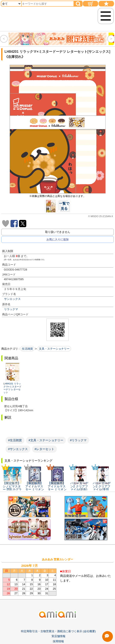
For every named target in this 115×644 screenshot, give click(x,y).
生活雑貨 (27, 349)
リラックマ (11, 309)
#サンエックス (18, 449)
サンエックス (12, 299)
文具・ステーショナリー (54, 349)
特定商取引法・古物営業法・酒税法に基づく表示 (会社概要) (58, 634)
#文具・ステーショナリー (46, 440)
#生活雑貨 (15, 440)
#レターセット (44, 449)
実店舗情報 (58, 639)
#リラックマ (78, 440)
